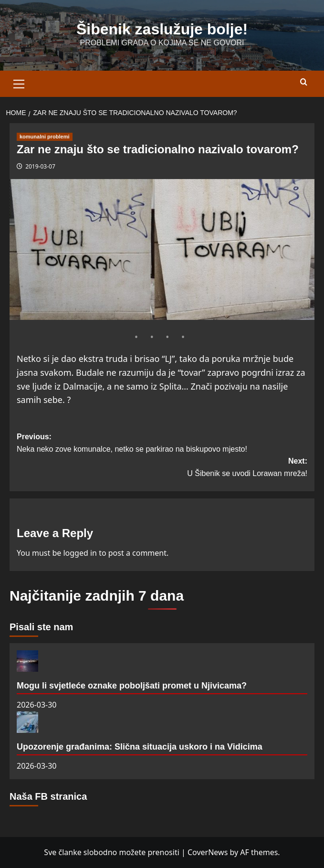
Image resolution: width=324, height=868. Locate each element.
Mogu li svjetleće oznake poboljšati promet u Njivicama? (132, 686)
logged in (80, 553)
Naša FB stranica (48, 796)
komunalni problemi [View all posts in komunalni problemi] (45, 137)
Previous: (162, 444)
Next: (162, 468)
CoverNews (208, 852)
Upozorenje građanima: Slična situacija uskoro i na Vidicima (140, 747)
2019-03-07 (40, 166)
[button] (19, 83)
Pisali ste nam (41, 627)
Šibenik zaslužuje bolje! (162, 29)
